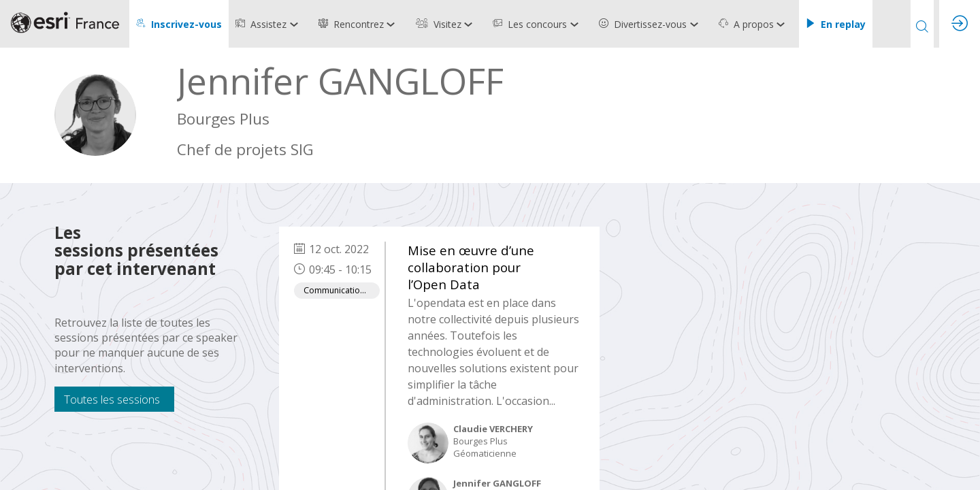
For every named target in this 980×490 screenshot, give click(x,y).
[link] (270, 24)
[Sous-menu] (296, 25)
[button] (179, 24)
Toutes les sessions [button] (112, 399)
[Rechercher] (922, 24)
